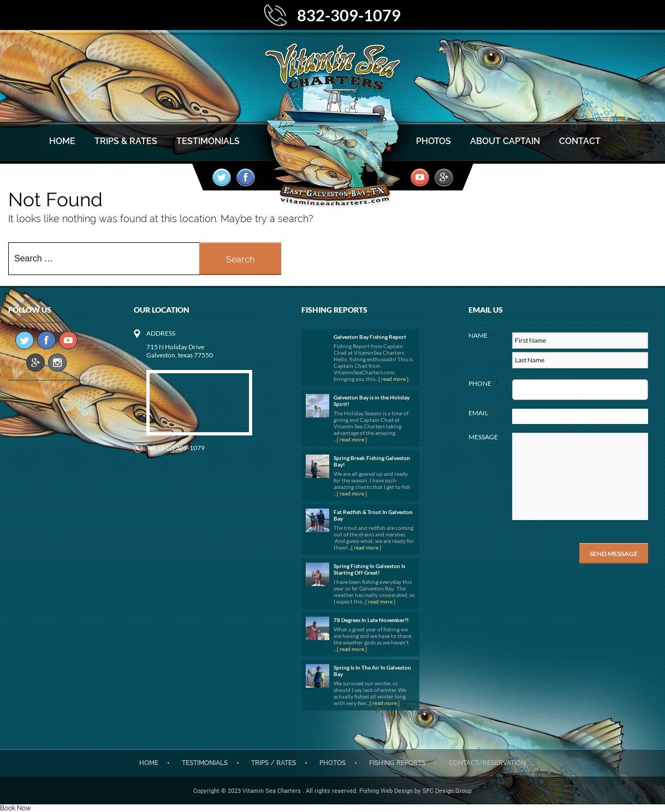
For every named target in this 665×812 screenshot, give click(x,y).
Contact (580, 141)
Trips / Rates (274, 763)
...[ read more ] (392, 379)
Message (483, 437)
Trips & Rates (126, 141)
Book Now (16, 808)
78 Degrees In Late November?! (371, 620)
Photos (434, 141)
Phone (483, 383)
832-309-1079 (349, 15)
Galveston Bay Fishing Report (370, 337)
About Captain (505, 141)
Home (62, 141)
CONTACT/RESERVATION (487, 763)
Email (482, 413)
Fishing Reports (397, 763)
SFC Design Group (447, 790)
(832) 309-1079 (182, 448)
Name (482, 335)
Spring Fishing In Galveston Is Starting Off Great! (369, 569)
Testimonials (208, 141)
